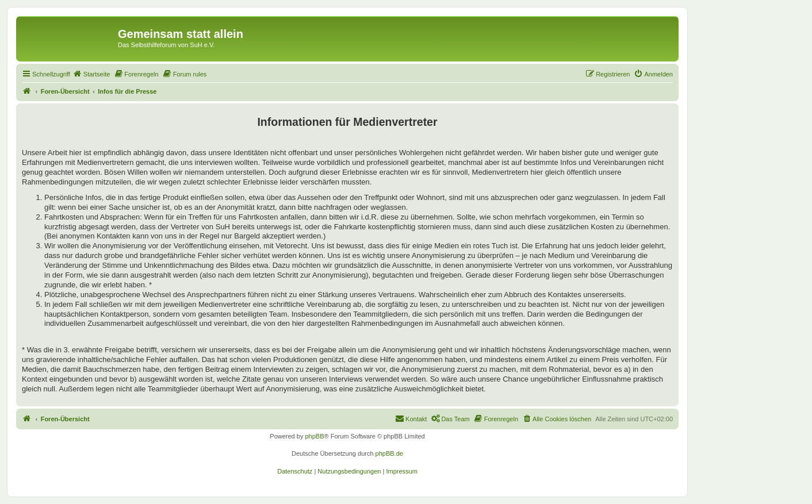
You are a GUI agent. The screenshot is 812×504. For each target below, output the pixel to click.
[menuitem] (91, 74)
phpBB (314, 436)
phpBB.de (389, 453)
